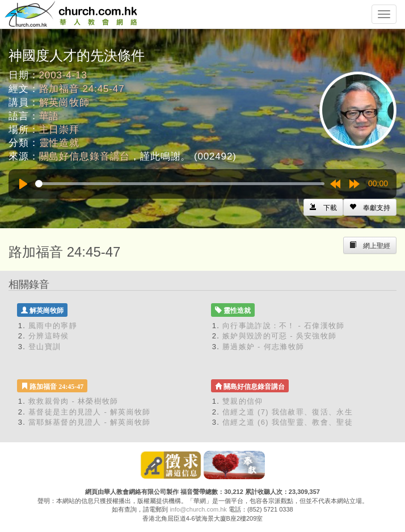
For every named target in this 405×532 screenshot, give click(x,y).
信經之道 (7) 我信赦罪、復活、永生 (288, 412)
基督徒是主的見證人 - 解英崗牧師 (90, 412)
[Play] (23, 184)
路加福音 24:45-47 (82, 89)
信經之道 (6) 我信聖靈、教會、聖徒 (288, 422)
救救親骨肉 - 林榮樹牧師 (73, 401)
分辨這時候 (49, 336)
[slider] (180, 184)
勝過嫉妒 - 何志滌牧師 (263, 347)
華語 (49, 116)
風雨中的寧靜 (53, 326)
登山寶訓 (45, 347)
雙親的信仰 (243, 401)
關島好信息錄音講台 (85, 156)
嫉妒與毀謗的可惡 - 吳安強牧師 (279, 336)
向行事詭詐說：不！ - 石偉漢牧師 (284, 326)
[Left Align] (370, 207)
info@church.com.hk (198, 509)
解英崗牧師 (64, 102)
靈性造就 (59, 143)
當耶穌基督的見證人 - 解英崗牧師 (90, 422)
